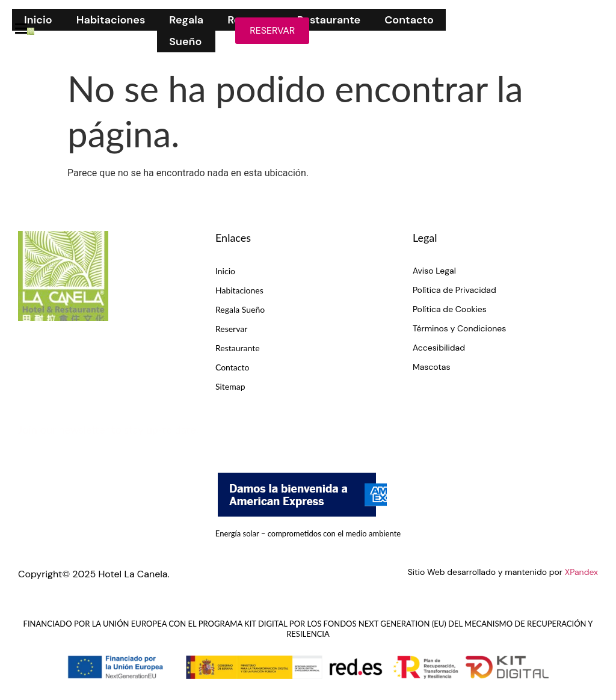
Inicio (38, 20)
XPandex (581, 572)
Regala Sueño (186, 31)
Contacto (409, 20)
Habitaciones (111, 20)
